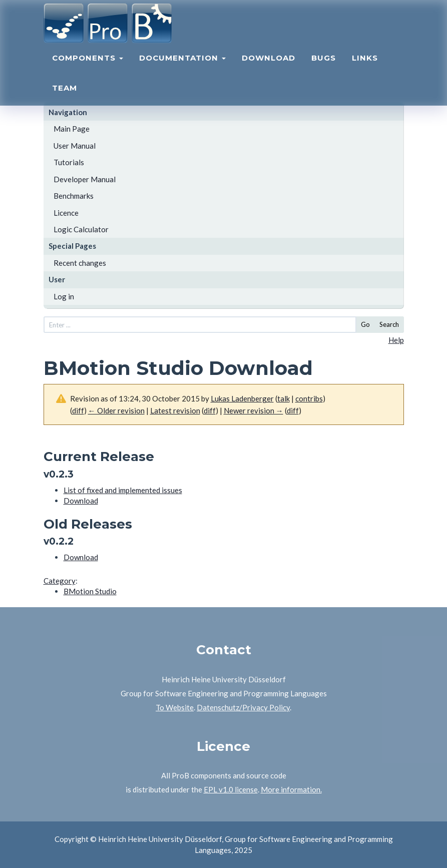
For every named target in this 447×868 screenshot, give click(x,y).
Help (396, 340)
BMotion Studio (90, 591)
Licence (66, 213)
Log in (64, 296)
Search (389, 324)
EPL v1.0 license (231, 789)
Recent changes (80, 263)
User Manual (75, 146)
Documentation (182, 68)
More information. (291, 789)
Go (365, 324)
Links (365, 68)
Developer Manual (85, 179)
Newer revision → (254, 410)
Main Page (72, 129)
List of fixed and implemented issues (123, 490)
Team (65, 98)
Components (88, 68)
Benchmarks (74, 196)
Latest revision (175, 410)
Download (269, 68)
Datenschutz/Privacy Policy (243, 707)
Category (60, 581)
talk (284, 398)
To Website (175, 707)
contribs (309, 398)
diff (210, 410)
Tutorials (69, 162)
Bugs (324, 68)
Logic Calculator (81, 229)
